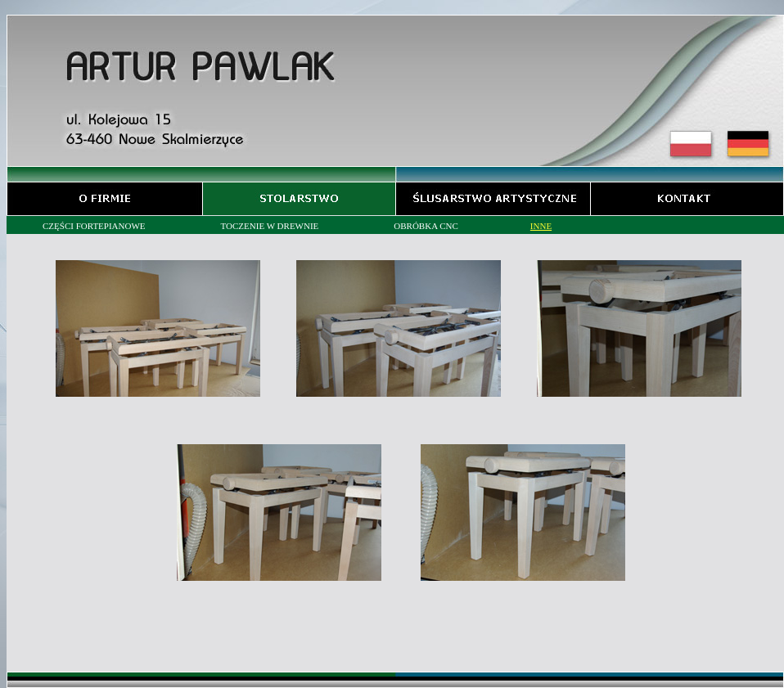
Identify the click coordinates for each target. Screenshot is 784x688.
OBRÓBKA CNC (426, 226)
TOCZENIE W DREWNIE (270, 226)
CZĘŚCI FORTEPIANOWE (94, 226)
